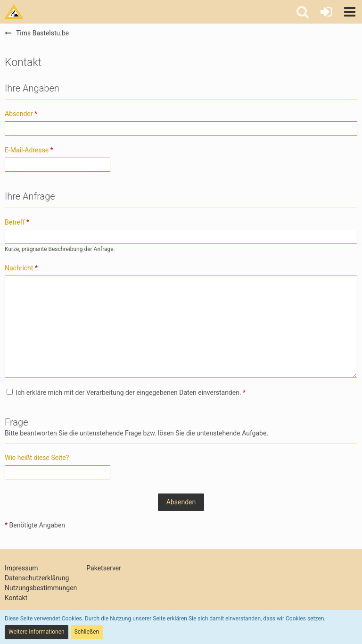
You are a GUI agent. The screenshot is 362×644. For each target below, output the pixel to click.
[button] (350, 12)
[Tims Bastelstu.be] (14, 12)
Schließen (87, 632)
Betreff (15, 222)
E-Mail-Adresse (27, 150)
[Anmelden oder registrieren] (326, 12)
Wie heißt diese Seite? (37, 458)
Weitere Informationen (37, 632)
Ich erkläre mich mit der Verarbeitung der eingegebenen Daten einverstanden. (126, 393)
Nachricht (19, 268)
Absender (19, 114)
